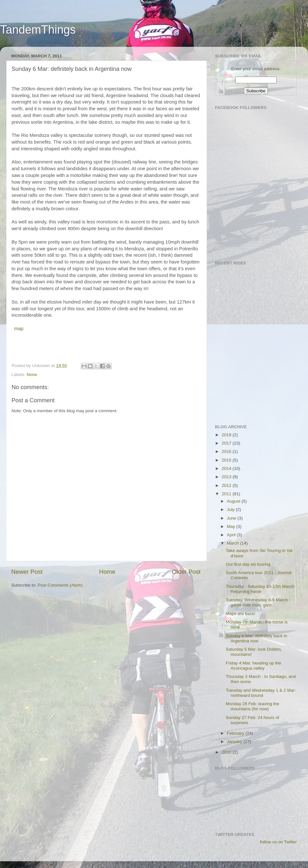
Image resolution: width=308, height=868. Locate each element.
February (236, 733)
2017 (227, 443)
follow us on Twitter (278, 842)
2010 (227, 752)
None (32, 375)
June (232, 518)
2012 (227, 485)
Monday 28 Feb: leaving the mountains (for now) (253, 706)
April (232, 535)
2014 (227, 468)
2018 (227, 435)
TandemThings (38, 30)
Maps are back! (241, 614)
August (234, 501)
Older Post (186, 572)
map (18, 329)
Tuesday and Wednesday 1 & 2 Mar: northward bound (261, 693)
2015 (227, 460)
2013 (227, 477)
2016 (227, 451)
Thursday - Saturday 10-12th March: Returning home (261, 589)
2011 (227, 494)
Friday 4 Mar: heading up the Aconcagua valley (254, 666)
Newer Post (27, 572)
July (231, 509)
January (235, 742)
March (233, 543)
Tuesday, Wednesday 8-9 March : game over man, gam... (258, 602)
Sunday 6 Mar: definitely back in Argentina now (257, 638)
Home (107, 572)
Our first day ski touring (248, 564)
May (231, 526)
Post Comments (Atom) (60, 585)
